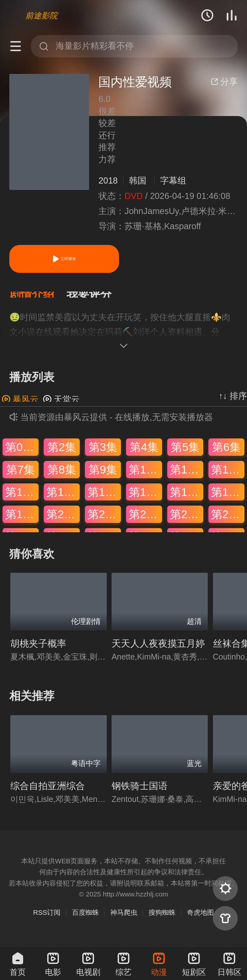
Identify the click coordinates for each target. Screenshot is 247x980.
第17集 (187, 498)
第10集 (145, 476)
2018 (108, 181)
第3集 (103, 453)
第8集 (62, 476)
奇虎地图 (200, 919)
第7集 (20, 476)
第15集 (104, 498)
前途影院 (41, 15)
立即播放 (64, 259)
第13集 (22, 498)
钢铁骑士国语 (140, 792)
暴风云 (20, 406)
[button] (38, 298)
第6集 (226, 453)
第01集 (22, 453)
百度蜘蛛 (86, 919)
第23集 (187, 521)
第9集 (103, 476)
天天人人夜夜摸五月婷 (158, 650)
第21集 (104, 521)
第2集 (62, 453)
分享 (224, 82)
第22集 (145, 521)
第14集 (63, 498)
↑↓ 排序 (233, 402)
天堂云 (61, 406)
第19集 (22, 521)
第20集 (63, 521)
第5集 (185, 453)
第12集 (228, 476)
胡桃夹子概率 (38, 650)
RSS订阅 (47, 919)
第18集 (228, 498)
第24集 (228, 521)
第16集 (145, 498)
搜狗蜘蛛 (162, 919)
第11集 (187, 476)
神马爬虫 (124, 919)
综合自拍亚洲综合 (48, 792)
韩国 (138, 181)
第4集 (144, 453)
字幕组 (173, 181)
